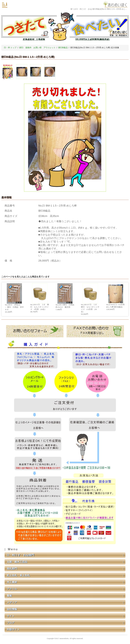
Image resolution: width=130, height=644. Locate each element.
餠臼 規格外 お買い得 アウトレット (37, 48)
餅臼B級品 (63, 48)
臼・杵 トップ (10, 48)
